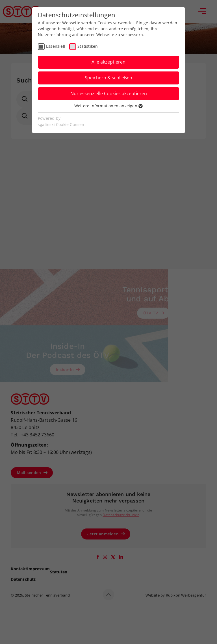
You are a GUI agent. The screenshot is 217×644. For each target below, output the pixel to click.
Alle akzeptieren (108, 62)
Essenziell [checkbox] (56, 46)
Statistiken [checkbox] (88, 46)
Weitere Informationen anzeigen (108, 106)
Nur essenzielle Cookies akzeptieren (109, 93)
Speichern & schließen (108, 78)
